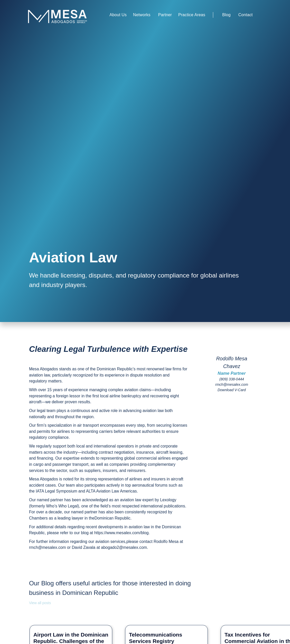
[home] (64, 16)
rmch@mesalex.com (232, 384)
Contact (246, 15)
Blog (226, 15)
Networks (142, 15)
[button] (118, 15)
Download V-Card (232, 390)
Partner (165, 15)
